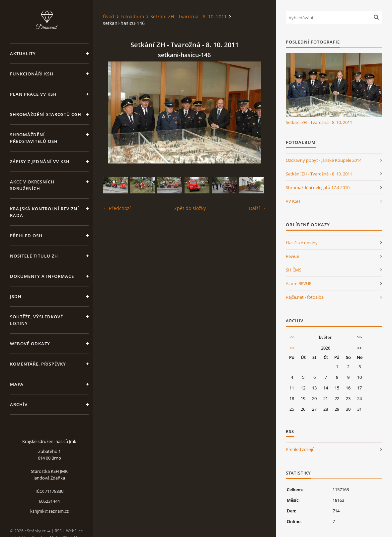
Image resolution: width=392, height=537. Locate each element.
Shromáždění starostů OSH (46, 114)
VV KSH (293, 201)
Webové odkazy (30, 344)
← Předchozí (117, 208)
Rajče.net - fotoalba (305, 297)
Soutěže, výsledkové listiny (37, 320)
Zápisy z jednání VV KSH (40, 161)
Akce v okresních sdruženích (32, 185)
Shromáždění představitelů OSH (34, 138)
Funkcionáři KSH (32, 74)
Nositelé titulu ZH (34, 256)
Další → (257, 208)
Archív (19, 404)
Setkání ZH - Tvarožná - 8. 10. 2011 (189, 16)
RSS (58, 531)
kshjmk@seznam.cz (49, 511)
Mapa (17, 384)
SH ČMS (294, 270)
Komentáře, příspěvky (38, 364)
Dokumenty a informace (42, 276)
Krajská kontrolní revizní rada (44, 212)
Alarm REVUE (299, 283)
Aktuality (23, 54)
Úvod (109, 16)
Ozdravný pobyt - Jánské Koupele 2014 (324, 160)
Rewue (292, 256)
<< (292, 337)
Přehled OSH (26, 236)
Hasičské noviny (302, 243)
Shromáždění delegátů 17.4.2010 (318, 187)
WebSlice (75, 531)
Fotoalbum (132, 16)
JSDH (16, 296)
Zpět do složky (190, 208)
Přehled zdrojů (300, 449)
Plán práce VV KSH (33, 94)
